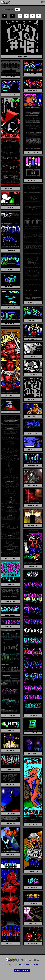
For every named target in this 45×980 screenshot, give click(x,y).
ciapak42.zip (22, 57)
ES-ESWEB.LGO (10, 287)
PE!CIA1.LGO (10, 585)
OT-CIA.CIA (33, 566)
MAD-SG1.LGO (33, 433)
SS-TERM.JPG (33, 753)
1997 (3, 9)
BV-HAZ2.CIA (10, 208)
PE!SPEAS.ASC (10, 602)
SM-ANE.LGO (33, 733)
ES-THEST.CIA (33, 339)
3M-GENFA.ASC (10, 77)
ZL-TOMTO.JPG (33, 944)
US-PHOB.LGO (10, 770)
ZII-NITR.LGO (33, 888)
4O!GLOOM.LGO (33, 90)
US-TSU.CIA (33, 824)
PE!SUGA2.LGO (10, 627)
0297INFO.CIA (33, 153)
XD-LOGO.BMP (10, 814)
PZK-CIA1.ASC (10, 716)
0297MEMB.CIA (10, 189)
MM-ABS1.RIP (33, 450)
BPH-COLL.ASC (33, 302)
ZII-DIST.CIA (33, 871)
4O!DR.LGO (33, 74)
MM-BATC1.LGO (33, 465)
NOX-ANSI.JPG (33, 506)
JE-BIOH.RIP (33, 416)
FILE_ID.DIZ (33, 400)
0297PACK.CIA (33, 181)
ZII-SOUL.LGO (33, 903)
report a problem (22, 970)
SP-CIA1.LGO (10, 730)
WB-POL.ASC (10, 784)
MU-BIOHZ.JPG (33, 485)
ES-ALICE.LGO (10, 270)
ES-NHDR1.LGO (10, 307)
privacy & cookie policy (28, 964)
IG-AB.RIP (10, 412)
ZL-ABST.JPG (33, 923)
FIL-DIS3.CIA (33, 357)
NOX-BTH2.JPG (33, 526)
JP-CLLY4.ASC (10, 558)
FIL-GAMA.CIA (33, 374)
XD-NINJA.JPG (10, 854)
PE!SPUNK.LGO (10, 615)
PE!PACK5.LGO (33, 715)
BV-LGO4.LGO (10, 250)
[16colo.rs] (6, 3)
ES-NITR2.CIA (10, 324)
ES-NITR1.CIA (33, 320)
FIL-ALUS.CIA (10, 396)
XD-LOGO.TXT (10, 823)
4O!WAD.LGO (10, 95)
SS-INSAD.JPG (10, 750)
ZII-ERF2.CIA (10, 944)
